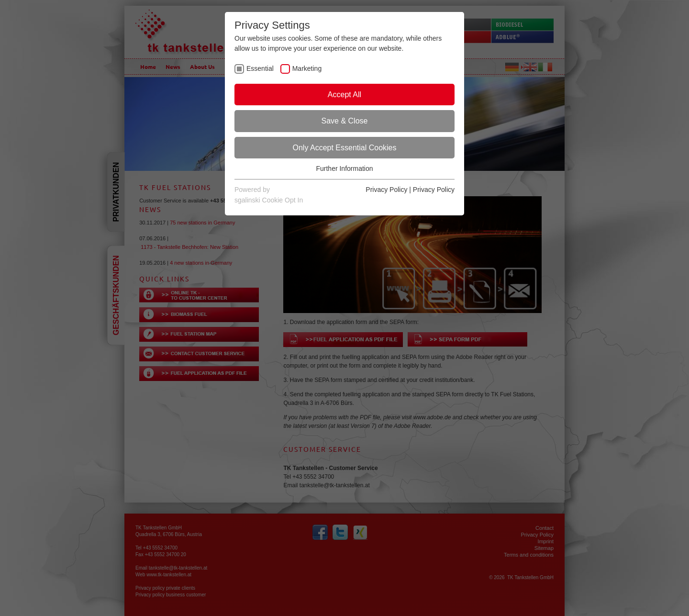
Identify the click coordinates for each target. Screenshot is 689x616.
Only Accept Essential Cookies (345, 148)
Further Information (344, 168)
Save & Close (345, 121)
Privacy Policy (386, 190)
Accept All (344, 95)
